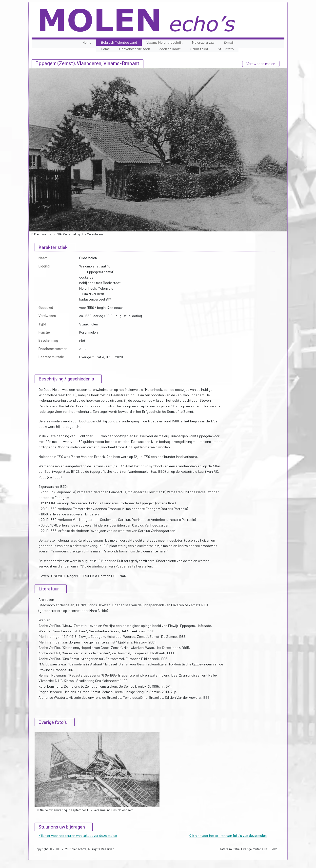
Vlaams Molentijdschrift (165, 42)
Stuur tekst (199, 49)
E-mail (229, 42)
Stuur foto (226, 49)
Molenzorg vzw (203, 42)
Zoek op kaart (170, 49)
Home (87, 42)
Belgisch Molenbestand (119, 42)
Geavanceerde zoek (135, 49)
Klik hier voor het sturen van (78, 836)
